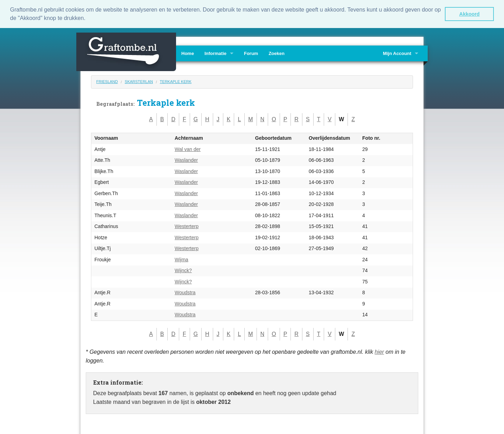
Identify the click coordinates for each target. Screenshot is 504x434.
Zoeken (276, 53)
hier (379, 352)
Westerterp (187, 226)
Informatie (215, 53)
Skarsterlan (139, 82)
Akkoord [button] (469, 14)
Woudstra (185, 292)
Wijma (181, 259)
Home (188, 53)
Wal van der (188, 149)
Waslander (186, 160)
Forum (251, 53)
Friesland (107, 82)
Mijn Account (397, 53)
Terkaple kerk (176, 82)
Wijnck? (183, 270)
